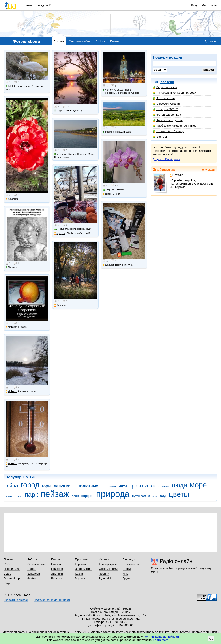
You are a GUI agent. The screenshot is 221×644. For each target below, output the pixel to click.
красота (139, 486)
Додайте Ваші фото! (167, 159)
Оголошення (36, 564)
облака (9, 496)
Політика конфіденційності (52, 600)
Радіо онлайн (176, 561)
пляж (75, 496)
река (155, 496)
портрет (88, 496)
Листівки (57, 574)
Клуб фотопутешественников (175, 126)
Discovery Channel (167, 104)
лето (165, 486)
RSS (7, 564)
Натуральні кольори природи (174, 93)
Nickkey (11, 267)
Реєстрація (209, 5)
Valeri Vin (61, 154)
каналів (167, 81)
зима (112, 486)
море (198, 485)
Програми (82, 559)
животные (89, 486)
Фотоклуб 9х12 (112, 90)
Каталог (104, 559)
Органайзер (12, 578)
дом (75, 487)
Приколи (57, 569)
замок (103, 487)
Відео (7, 574)
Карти (79, 574)
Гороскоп (81, 564)
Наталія (177, 175)
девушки (62, 486)
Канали (115, 41)
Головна (27, 5)
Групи (126, 578)
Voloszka (12, 199)
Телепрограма (109, 564)
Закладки (129, 559)
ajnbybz (11, 327)
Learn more (161, 640)
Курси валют (131, 564)
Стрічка (100, 41)
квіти (123, 486)
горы (47, 486)
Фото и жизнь (164, 98)
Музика (80, 578)
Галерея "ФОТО (166, 109)
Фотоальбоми (108, 569)
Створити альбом (80, 41)
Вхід (194, 5)
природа (113, 494)
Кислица (60, 305)
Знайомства (164, 170)
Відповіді (105, 578)
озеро (19, 496)
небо (212, 487)
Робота (32, 559)
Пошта (8, 559)
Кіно (125, 574)
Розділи (43, 5)
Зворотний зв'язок (16, 600)
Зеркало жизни (165, 87)
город (30, 485)
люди (179, 485)
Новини (104, 574)
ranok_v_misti (112, 194)
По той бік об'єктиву (168, 131)
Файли (32, 578)
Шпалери (34, 574)
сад (163, 496)
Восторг (160, 137)
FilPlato (11, 86)
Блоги (127, 569)
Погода (56, 564)
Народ (32, 569)
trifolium (108, 132)
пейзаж (55, 494)
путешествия (141, 496)
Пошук (56, 559)
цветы (179, 494)
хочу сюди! (208, 170)
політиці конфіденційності (161, 637)
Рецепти (57, 578)
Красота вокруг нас (168, 120)
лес (155, 486)
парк (31, 495)
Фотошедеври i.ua (167, 115)
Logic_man (62, 111)
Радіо (7, 583)
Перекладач (12, 569)
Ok (211, 639)
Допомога (211, 41)
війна (12, 486)
